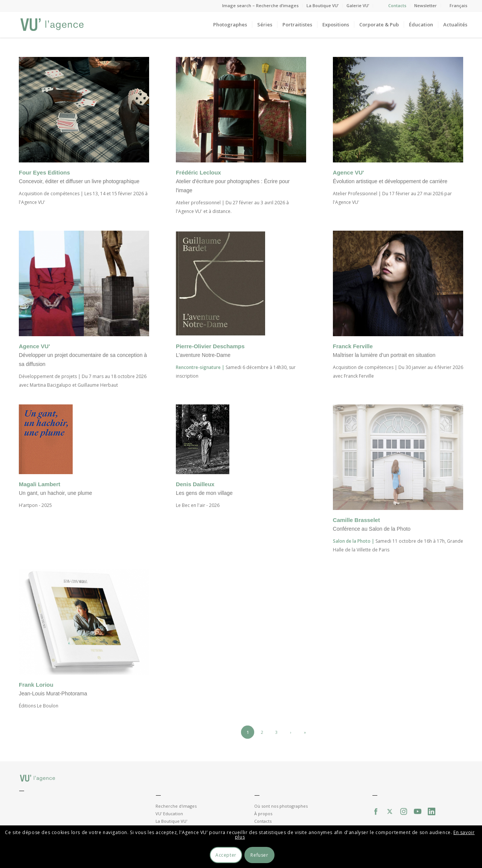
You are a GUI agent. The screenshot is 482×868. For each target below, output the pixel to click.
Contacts (397, 5)
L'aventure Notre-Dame (203, 355)
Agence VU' (349, 172)
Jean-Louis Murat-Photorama (53, 693)
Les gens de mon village (204, 493)
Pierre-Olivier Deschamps (210, 346)
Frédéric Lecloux (198, 172)
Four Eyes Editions (44, 172)
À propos (263, 814)
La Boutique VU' (171, 821)
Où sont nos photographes (281, 806)
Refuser (259, 855)
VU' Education (169, 814)
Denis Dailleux (195, 484)
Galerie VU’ (358, 5)
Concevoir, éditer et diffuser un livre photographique (79, 181)
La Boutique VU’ (323, 5)
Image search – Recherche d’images (260, 5)
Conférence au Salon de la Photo (372, 529)
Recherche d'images (176, 806)
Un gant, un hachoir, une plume (56, 493)
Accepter (226, 855)
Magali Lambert (40, 484)
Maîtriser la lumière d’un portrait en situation (384, 355)
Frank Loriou (36, 685)
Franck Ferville (353, 346)
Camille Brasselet (356, 520)
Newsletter (426, 5)
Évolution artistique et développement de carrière (390, 181)
